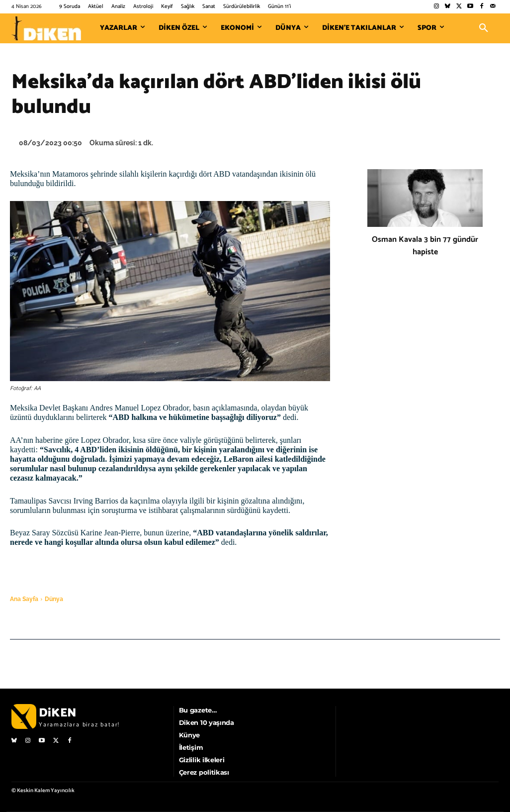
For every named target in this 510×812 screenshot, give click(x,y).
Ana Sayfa (24, 599)
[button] (484, 28)
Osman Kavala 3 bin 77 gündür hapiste (425, 246)
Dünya (54, 599)
